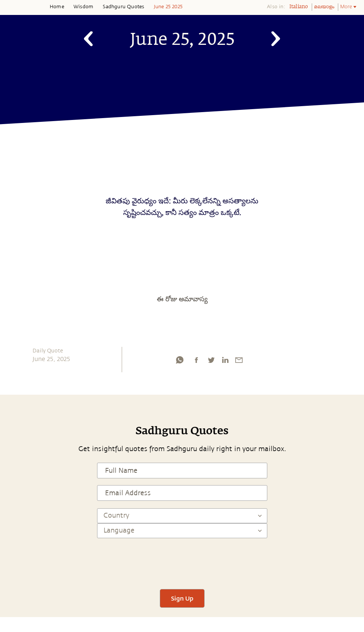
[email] (239, 362)
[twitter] (211, 362)
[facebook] (196, 362)
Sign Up (182, 598)
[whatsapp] (180, 362)
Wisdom (83, 7)
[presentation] (182, 560)
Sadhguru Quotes (123, 7)
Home (57, 7)
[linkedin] (225, 362)
